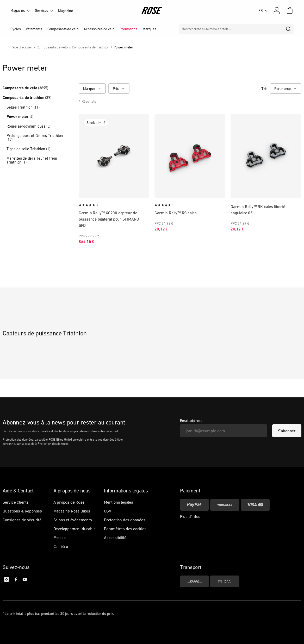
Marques (149, 29)
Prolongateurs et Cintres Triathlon (35, 137)
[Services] (46, 10)
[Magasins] (23, 10)
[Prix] (119, 89)
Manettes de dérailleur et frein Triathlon (32, 160)
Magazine (65, 11)
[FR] (263, 10)
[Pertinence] (286, 89)
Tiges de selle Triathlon (28, 149)
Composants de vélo (25, 88)
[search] (289, 29)
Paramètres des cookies (125, 529)
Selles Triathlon (23, 107)
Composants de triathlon (27, 98)
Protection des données (53, 444)
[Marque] (92, 89)
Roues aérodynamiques (28, 126)
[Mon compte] (277, 10)
